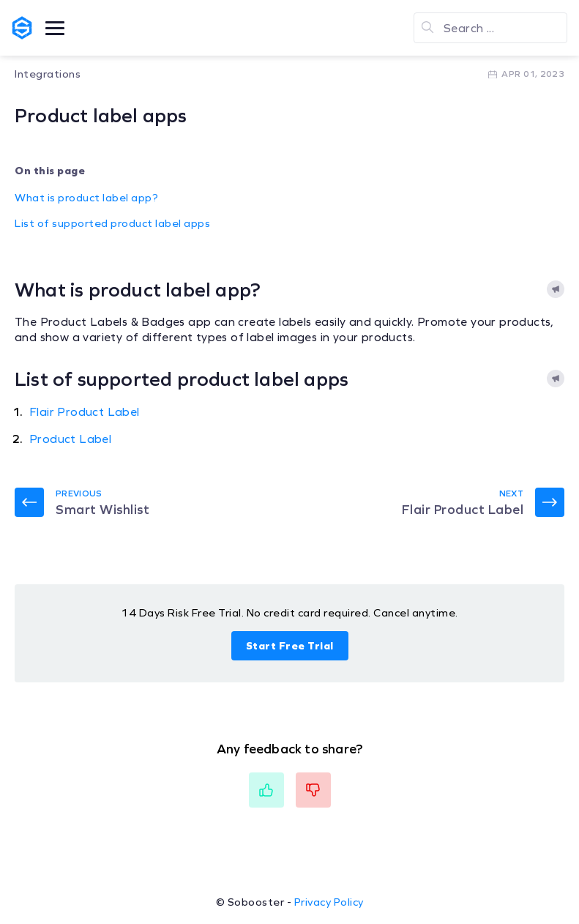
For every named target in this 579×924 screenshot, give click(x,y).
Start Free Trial (290, 646)
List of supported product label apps (112, 223)
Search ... (469, 28)
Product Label (70, 439)
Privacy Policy (329, 902)
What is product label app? (86, 198)
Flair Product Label (85, 412)
